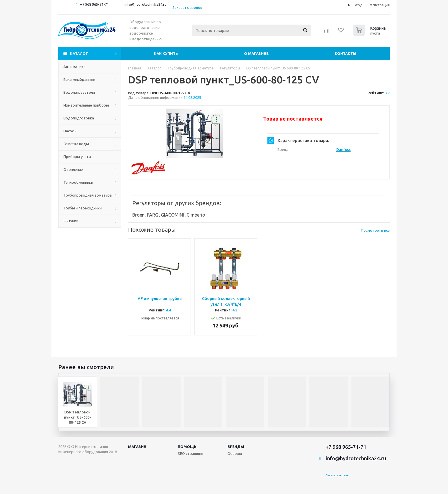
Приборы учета (77, 157)
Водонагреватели (79, 92)
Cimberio (196, 215)
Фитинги (71, 221)
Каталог (79, 53)
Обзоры (235, 453)
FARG (153, 215)
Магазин (137, 447)
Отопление (73, 169)
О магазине (256, 53)
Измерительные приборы (86, 105)
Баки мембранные (79, 79)
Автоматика (74, 67)
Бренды (236, 447)
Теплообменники (78, 182)
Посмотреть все (375, 230)
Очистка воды (76, 144)
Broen (138, 215)
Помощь (187, 447)
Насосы (70, 131)
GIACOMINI (172, 215)
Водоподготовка (79, 118)
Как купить (166, 53)
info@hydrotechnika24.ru (146, 4)
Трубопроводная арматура (88, 195)
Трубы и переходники (83, 208)
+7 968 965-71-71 (94, 4)
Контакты (346, 53)
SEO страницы (190, 453)
